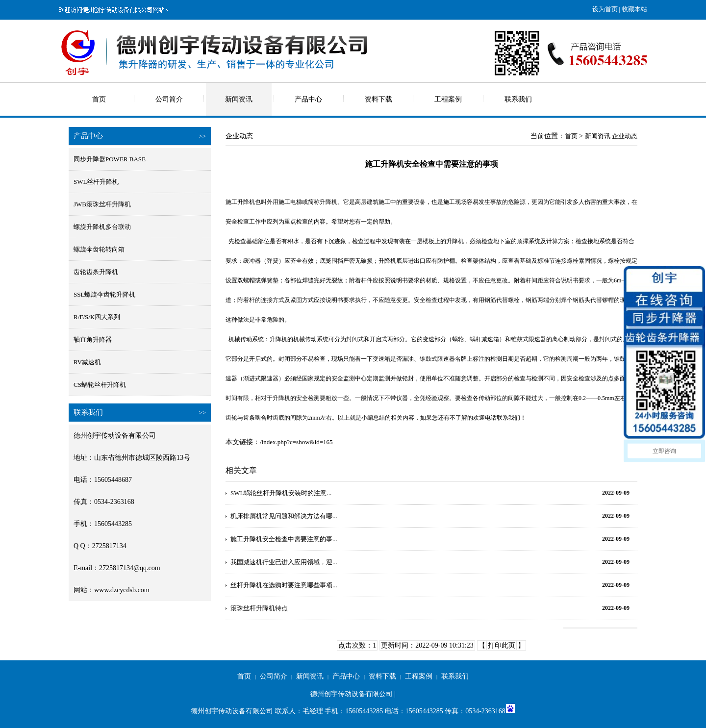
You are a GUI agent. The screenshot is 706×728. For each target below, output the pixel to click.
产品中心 (308, 99)
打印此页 (502, 645)
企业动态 (625, 136)
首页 (99, 99)
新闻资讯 (239, 99)
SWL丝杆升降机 (96, 182)
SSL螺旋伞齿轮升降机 (104, 294)
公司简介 (169, 99)
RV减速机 (87, 362)
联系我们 (518, 99)
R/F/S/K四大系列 (97, 317)
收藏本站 (634, 9)
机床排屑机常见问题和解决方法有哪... (284, 516)
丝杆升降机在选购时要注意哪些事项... (284, 585)
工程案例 (448, 99)
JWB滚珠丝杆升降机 (102, 204)
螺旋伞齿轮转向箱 (99, 249)
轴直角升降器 (93, 339)
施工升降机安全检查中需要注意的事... (284, 539)
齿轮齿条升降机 (96, 272)
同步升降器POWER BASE (110, 159)
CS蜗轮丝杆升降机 (100, 385)
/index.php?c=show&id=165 (296, 442)
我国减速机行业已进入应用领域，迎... (284, 562)
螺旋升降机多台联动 (102, 227)
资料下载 (378, 99)
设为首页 (605, 9)
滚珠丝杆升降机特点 (259, 608)
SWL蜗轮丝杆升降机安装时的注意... (281, 493)
